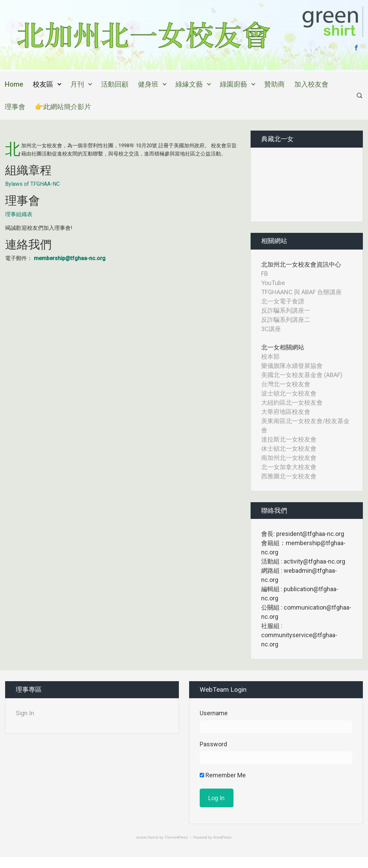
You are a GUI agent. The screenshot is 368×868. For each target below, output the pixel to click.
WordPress (222, 837)
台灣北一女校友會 (286, 384)
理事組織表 (19, 214)
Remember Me (223, 775)
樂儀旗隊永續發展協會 (292, 366)
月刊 (77, 84)
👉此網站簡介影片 (63, 107)
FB (265, 274)
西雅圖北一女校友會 (289, 476)
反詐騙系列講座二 (286, 320)
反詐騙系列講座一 (286, 310)
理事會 (15, 107)
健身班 (148, 84)
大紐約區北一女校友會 (292, 402)
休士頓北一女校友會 (289, 448)
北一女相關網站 (283, 347)
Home (14, 84)
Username (214, 713)
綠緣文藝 (189, 84)
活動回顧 (115, 84)
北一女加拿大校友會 (289, 467)
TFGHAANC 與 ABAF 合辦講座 (301, 292)
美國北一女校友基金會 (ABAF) (302, 375)
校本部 (270, 356)
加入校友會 (311, 84)
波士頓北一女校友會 (289, 393)
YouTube (273, 283)
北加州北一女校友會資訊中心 (301, 264)
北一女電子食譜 (283, 301)
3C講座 (271, 329)
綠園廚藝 (233, 84)
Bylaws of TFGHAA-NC (32, 184)
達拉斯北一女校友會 (289, 439)
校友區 (43, 84)
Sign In (25, 713)
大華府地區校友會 (286, 412)
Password (213, 744)
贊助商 (274, 84)
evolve (141, 837)
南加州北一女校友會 (289, 458)
